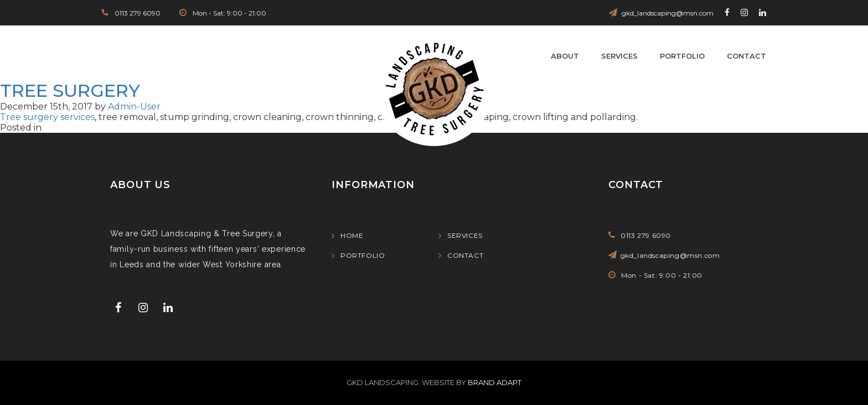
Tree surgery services (47, 117)
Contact (746, 56)
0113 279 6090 (137, 13)
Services (619, 56)
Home (352, 235)
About (565, 56)
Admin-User (134, 107)
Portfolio (682, 56)
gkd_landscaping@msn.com (668, 13)
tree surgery (70, 90)
